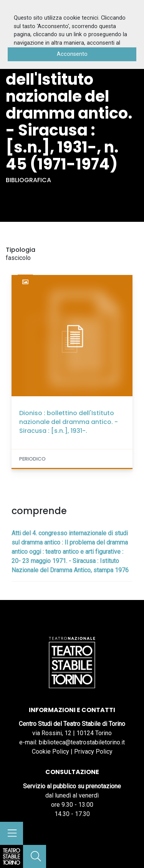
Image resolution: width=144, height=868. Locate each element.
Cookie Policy (50, 752)
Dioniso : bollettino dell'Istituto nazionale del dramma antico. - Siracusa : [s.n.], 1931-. (69, 422)
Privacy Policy (93, 752)
